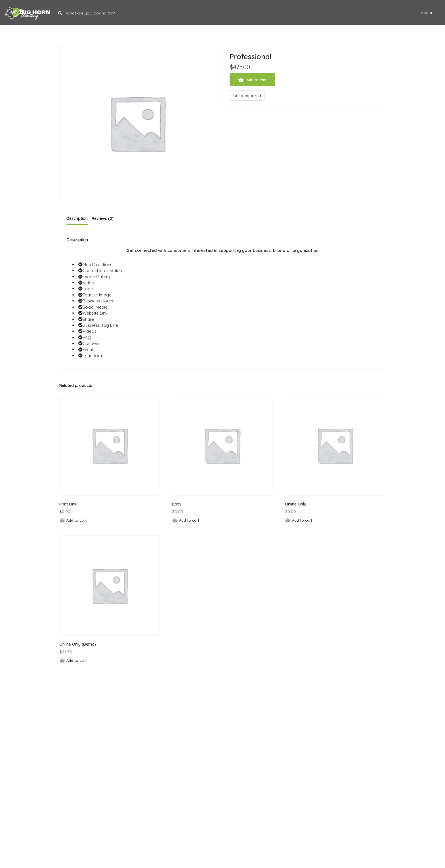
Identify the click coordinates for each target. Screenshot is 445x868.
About (427, 13)
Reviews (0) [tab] (103, 218)
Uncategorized (247, 96)
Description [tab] (77, 218)
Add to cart (257, 80)
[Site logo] (29, 12)
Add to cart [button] (76, 520)
